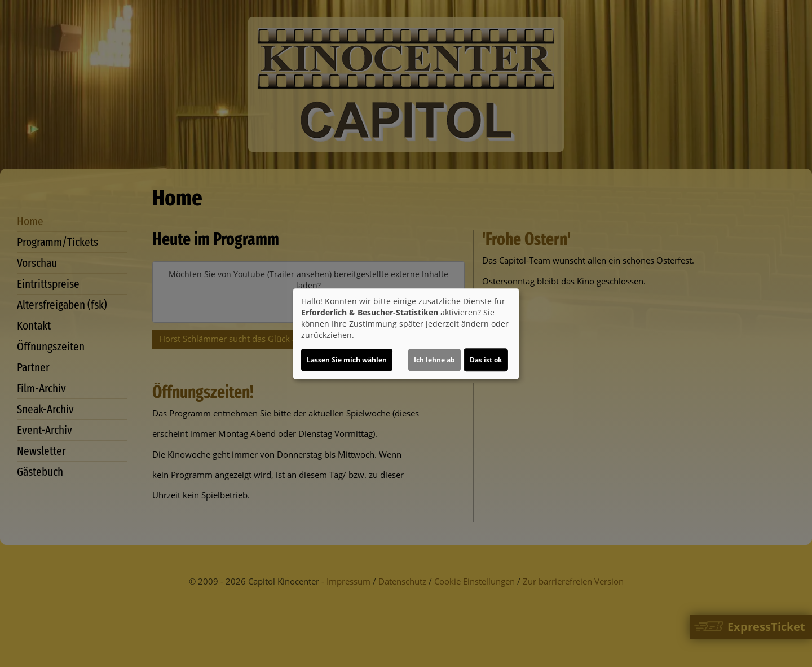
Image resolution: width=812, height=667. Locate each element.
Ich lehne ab (434, 360)
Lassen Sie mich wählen (347, 360)
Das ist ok (486, 360)
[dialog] (406, 333)
